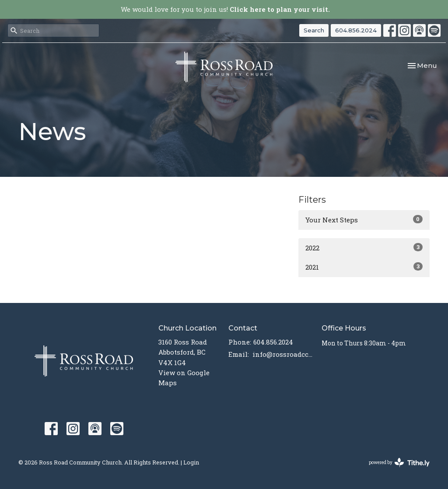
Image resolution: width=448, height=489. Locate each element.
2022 (364, 248)
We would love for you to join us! (225, 9)
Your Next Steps (364, 220)
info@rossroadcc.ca (283, 354)
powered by (399, 463)
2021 (364, 267)
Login (191, 462)
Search (314, 30)
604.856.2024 (356, 30)
